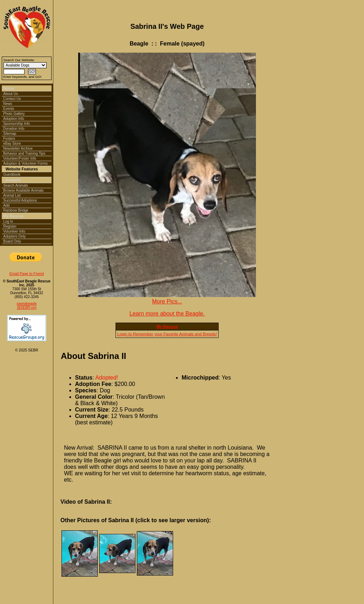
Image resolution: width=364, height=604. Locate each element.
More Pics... (167, 301)
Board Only (12, 241)
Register (10, 226)
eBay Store (12, 144)
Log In (8, 221)
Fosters (9, 139)
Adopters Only (14, 236)
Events (9, 109)
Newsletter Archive (18, 149)
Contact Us (12, 99)
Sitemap (10, 134)
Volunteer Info (14, 231)
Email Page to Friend (26, 274)
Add (6, 205)
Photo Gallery (14, 114)
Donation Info (14, 129)
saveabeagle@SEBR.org (27, 306)
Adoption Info (14, 119)
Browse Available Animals (23, 190)
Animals (13, 180)
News (8, 104)
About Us (10, 94)
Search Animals (15, 186)
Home (9, 88)
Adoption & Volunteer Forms (25, 163)
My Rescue (13, 216)
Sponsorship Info (17, 124)
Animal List (12, 195)
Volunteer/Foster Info (20, 158)
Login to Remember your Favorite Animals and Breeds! (167, 334)
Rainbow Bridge (16, 210)
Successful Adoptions (20, 200)
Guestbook (12, 174)
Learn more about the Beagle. (167, 314)
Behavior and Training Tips (24, 153)
